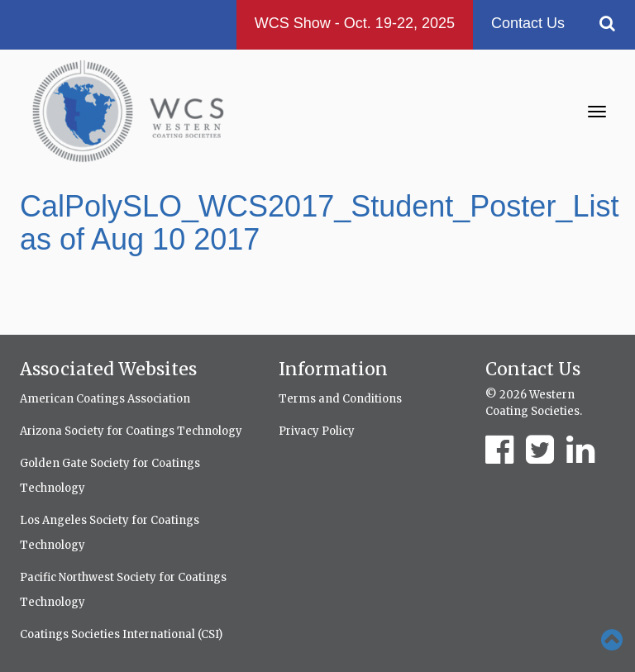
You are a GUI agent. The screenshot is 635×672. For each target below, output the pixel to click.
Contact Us (528, 23)
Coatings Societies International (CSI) (121, 634)
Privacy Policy (317, 431)
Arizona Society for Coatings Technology (131, 431)
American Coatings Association (105, 399)
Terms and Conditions (340, 399)
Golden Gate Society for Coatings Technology (110, 476)
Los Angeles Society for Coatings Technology (110, 533)
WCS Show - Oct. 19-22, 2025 (355, 23)
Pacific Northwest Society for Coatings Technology (123, 590)
